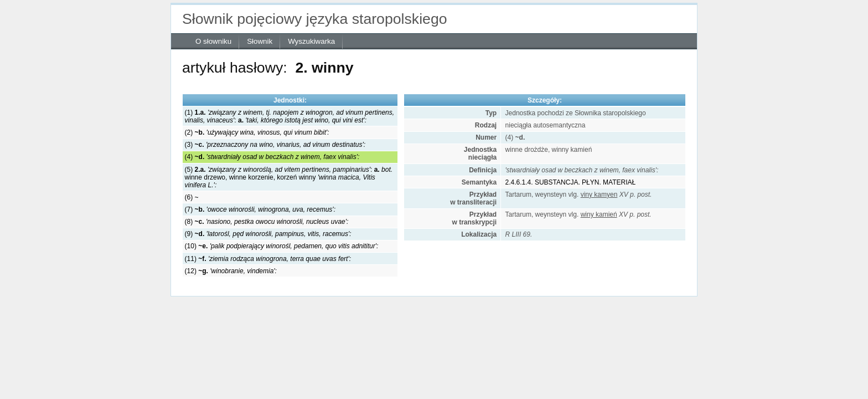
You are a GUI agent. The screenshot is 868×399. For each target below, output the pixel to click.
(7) (260, 209)
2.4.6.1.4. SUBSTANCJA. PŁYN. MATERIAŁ (571, 182)
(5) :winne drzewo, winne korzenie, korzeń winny (289, 177)
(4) (272, 157)
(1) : (290, 116)
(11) (268, 259)
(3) (275, 145)
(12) (231, 271)
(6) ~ (192, 197)
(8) (267, 222)
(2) (257, 132)
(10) (282, 246)
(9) (268, 234)
